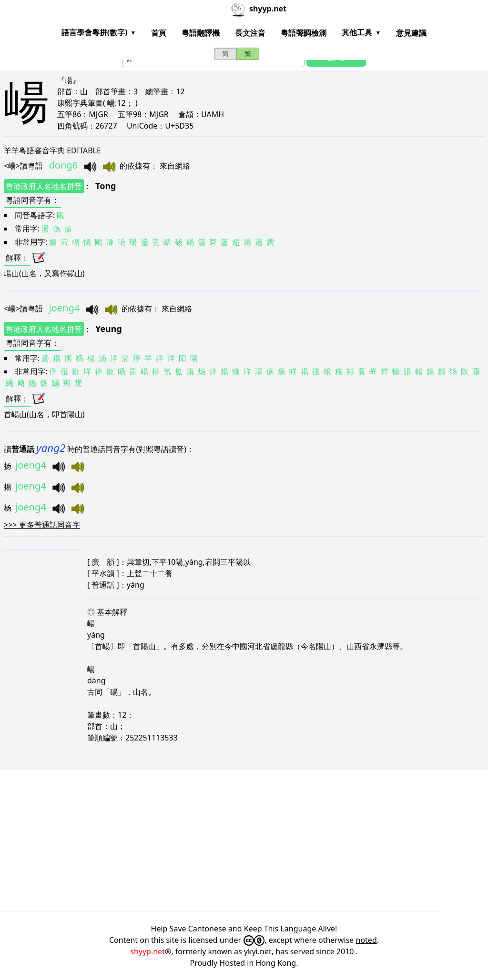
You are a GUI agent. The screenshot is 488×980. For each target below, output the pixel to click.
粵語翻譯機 (201, 33)
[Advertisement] (244, 840)
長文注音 (250, 33)
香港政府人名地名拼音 (44, 186)
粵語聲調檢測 (304, 33)
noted (366, 940)
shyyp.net (147, 951)
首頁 (159, 33)
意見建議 (411, 33)
